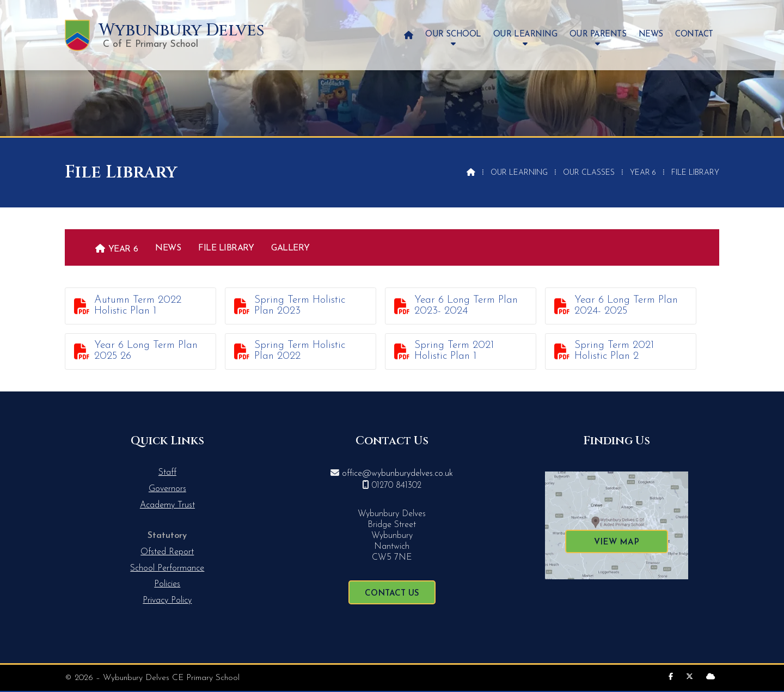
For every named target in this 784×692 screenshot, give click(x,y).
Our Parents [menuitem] (598, 35)
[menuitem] (409, 35)
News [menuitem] (651, 35)
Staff (167, 473)
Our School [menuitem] (453, 35)
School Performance (167, 568)
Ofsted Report (167, 552)
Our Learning (519, 173)
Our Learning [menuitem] (525, 35)
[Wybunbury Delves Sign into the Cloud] (710, 677)
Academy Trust (167, 505)
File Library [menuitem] (226, 248)
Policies (167, 584)
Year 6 (643, 173)
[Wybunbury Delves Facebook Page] (671, 677)
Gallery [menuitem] (290, 248)
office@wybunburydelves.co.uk (397, 474)
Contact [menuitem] (694, 35)
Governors (167, 489)
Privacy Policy (167, 601)
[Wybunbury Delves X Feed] (690, 677)
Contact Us (392, 594)
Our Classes (589, 173)
